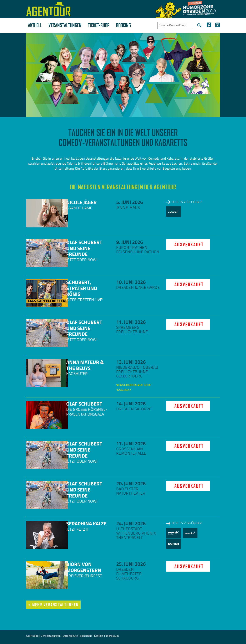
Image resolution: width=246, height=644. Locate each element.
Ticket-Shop (99, 25)
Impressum (112, 636)
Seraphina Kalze (86, 524)
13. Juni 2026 (131, 362)
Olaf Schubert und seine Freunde (84, 248)
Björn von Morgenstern (84, 567)
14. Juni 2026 (131, 403)
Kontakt (99, 636)
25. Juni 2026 (131, 564)
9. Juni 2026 (130, 242)
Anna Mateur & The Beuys (85, 365)
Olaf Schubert (84, 404)
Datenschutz (70, 636)
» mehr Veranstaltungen (54, 605)
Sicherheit (86, 636)
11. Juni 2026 (131, 322)
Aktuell (35, 25)
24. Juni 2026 (131, 523)
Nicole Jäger (81, 202)
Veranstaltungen (65, 25)
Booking (123, 25)
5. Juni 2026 (130, 202)
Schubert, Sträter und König (82, 288)
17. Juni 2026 (131, 443)
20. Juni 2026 (131, 483)
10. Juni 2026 (131, 282)
